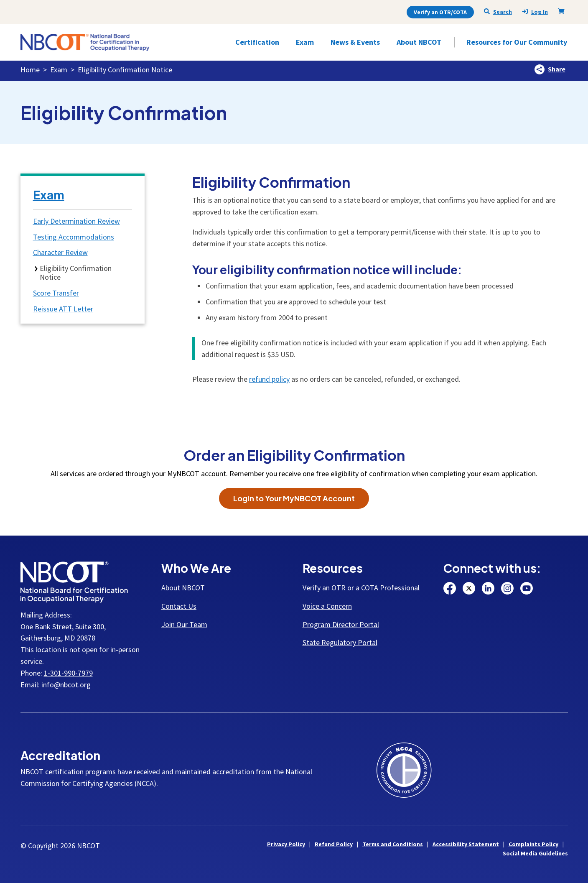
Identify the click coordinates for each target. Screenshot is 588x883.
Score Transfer (56, 293)
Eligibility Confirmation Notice (76, 273)
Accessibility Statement (466, 844)
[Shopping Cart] (563, 11)
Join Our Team (184, 624)
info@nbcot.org (66, 685)
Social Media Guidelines (535, 853)
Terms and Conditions (393, 844)
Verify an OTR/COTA (440, 12)
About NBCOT (183, 588)
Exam (59, 70)
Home (30, 70)
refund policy (269, 379)
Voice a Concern (327, 606)
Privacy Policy (286, 844)
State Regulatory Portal (340, 642)
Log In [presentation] (535, 12)
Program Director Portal (341, 624)
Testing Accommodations (74, 237)
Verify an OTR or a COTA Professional (361, 588)
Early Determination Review (76, 221)
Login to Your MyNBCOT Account (294, 498)
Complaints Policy (533, 844)
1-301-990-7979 (68, 673)
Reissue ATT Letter (63, 309)
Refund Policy (334, 844)
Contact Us (179, 606)
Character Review (60, 252)
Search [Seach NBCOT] (498, 12)
